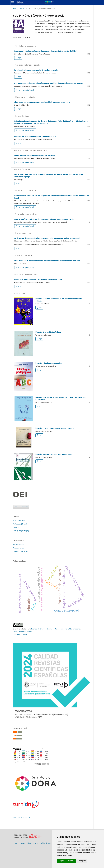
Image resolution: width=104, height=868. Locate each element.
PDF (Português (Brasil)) (26, 90)
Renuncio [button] (71, 861)
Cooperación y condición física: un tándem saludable (35, 136)
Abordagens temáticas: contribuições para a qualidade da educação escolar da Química (49, 83)
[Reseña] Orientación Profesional (48, 332)
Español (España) (19, 520)
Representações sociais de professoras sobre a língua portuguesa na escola (44, 219)
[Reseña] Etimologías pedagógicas (49, 363)
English (16, 527)
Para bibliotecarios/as (20, 551)
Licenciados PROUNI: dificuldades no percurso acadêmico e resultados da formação (47, 261)
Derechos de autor (20, 635)
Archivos (22, 9)
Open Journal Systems (21, 817)
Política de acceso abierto (23, 632)
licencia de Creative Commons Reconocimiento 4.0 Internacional (56, 629)
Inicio (15, 9)
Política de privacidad (48, 843)
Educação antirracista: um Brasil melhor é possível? (35, 155)
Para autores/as (18, 548)
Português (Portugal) (21, 531)
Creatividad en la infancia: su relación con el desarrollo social (38, 280)
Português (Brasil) (20, 524)
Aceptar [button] (61, 861)
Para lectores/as (18, 544)
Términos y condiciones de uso (26, 843)
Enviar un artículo (21, 507)
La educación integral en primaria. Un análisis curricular (36, 70)
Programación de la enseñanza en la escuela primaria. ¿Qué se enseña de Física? (46, 51)
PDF (19, 58)
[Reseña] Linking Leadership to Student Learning (55, 428)
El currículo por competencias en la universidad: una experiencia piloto (42, 102)
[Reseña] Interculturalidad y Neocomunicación (54, 454)
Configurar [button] (82, 861)
